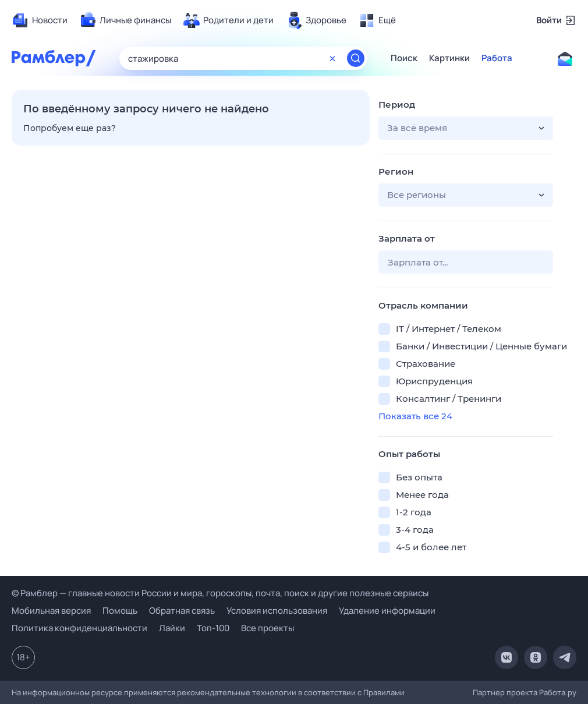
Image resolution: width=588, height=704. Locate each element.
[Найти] (356, 58)
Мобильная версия (51, 611)
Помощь (120, 611)
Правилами (384, 692)
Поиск (404, 58)
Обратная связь (182, 611)
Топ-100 (213, 628)
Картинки (449, 58)
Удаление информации (387, 611)
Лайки (172, 628)
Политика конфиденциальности (79, 628)
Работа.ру (558, 692)
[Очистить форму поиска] (332, 58)
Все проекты (268, 628)
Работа (497, 58)
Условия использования (277, 611)
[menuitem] (40, 20)
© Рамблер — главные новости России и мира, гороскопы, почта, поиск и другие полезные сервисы (220, 593)
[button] (466, 128)
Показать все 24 (415, 416)
